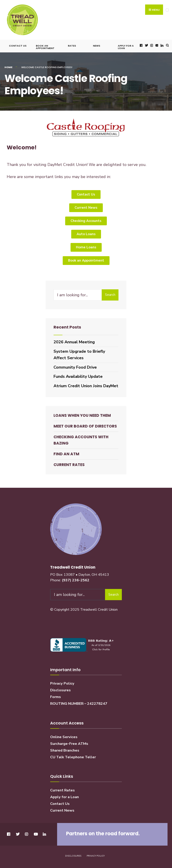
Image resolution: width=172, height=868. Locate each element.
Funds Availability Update (78, 375)
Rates (72, 44)
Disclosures (60, 689)
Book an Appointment (45, 45)
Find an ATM (66, 452)
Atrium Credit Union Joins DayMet (86, 384)
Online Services (64, 735)
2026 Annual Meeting (74, 340)
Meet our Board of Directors (85, 425)
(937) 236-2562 (76, 579)
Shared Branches (65, 749)
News (97, 44)
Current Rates (69, 463)
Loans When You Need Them (82, 414)
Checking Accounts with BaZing (81, 438)
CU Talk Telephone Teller (73, 755)
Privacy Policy (62, 682)
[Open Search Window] (167, 44)
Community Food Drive (75, 365)
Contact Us (18, 44)
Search (110, 293)
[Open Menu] (167, 10)
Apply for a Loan (126, 45)
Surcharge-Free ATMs (69, 742)
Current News (62, 809)
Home (8, 66)
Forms (56, 695)
